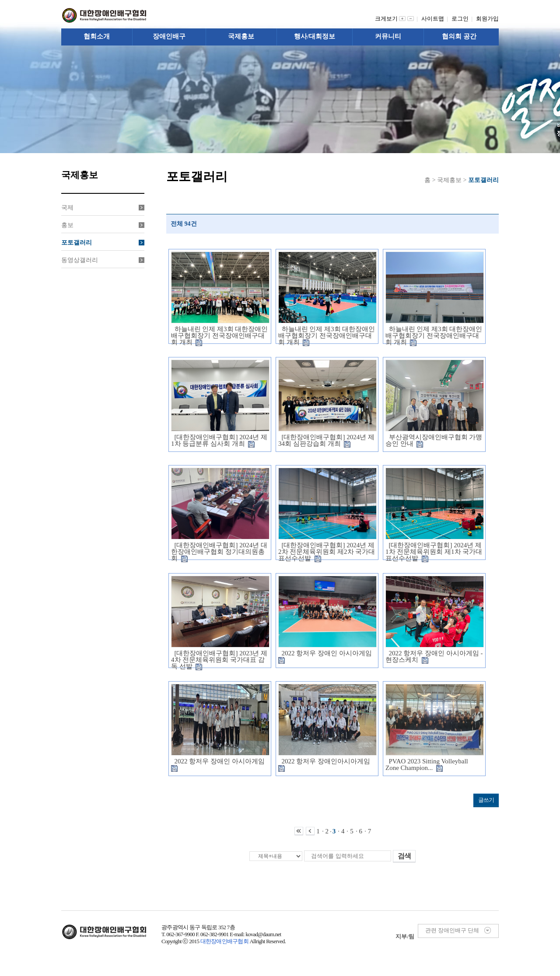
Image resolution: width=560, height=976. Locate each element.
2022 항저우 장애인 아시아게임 (327, 656)
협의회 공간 (459, 36)
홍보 (103, 225)
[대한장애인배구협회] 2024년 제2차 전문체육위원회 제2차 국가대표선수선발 (327, 552)
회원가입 (487, 19)
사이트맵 (434, 19)
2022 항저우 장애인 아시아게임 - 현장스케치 (434, 656)
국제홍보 (241, 36)
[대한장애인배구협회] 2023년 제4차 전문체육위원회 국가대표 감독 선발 (219, 660)
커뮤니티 (388, 36)
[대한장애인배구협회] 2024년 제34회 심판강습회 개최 (326, 440)
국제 (103, 208)
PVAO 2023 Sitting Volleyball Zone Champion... (427, 764)
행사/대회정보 (315, 36)
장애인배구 (169, 36)
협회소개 (97, 36)
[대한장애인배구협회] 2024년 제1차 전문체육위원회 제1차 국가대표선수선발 (434, 552)
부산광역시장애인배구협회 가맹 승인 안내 (434, 440)
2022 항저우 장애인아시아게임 (326, 764)
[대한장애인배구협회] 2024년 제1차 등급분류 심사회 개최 (219, 440)
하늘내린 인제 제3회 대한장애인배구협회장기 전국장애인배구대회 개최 (219, 336)
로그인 (462, 19)
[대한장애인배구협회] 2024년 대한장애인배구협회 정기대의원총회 (219, 552)
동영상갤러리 (103, 260)
